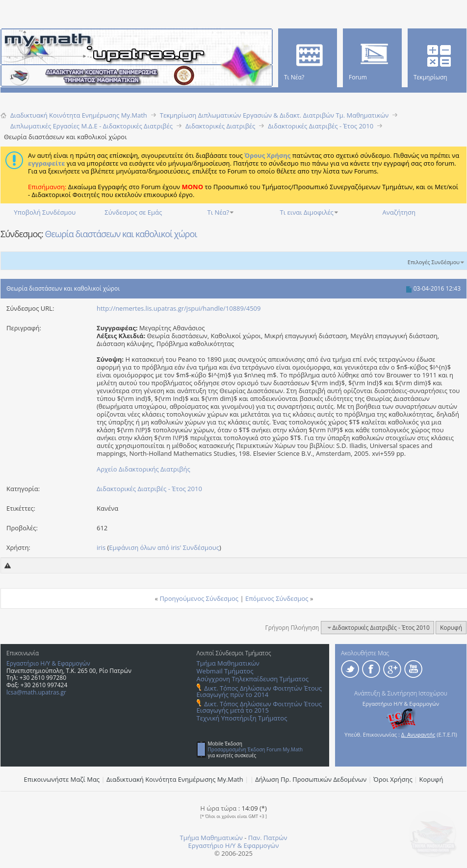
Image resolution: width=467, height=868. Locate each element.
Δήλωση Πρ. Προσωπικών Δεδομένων (311, 779)
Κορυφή (451, 628)
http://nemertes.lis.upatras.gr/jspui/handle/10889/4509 (179, 308)
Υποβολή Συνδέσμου (45, 212)
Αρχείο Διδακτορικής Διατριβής (143, 469)
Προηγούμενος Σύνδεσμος (199, 598)
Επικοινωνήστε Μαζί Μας (62, 779)
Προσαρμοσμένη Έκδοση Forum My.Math (256, 749)
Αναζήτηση (399, 212)
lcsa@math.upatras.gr (36, 692)
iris (101, 547)
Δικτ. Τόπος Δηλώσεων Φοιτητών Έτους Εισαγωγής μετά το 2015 (259, 707)
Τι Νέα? (219, 212)
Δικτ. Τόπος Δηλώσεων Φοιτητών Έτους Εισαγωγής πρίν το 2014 (259, 691)
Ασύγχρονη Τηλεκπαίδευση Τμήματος (253, 679)
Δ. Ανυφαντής (418, 734)
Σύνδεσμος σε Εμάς (133, 212)
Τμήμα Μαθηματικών (228, 663)
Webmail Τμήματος (225, 671)
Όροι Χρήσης (393, 779)
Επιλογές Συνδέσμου (434, 262)
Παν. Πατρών (268, 838)
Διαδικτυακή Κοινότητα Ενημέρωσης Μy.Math (175, 779)
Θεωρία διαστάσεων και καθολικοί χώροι (121, 234)
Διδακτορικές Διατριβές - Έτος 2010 (149, 489)
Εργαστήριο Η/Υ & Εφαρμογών (48, 663)
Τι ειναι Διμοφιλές (307, 212)
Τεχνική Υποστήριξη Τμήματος (242, 718)
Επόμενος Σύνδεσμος (277, 598)
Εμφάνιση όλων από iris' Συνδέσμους (164, 547)
